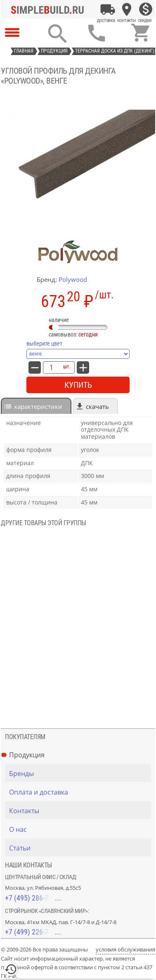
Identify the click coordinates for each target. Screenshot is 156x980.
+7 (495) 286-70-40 (33, 898)
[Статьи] (80, 848)
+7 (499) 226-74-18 (33, 932)
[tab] (36, 406)
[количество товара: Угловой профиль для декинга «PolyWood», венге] (51, 367)
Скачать (97, 406)
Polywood (73, 279)
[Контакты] (127, 10)
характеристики (38, 406)
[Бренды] (80, 773)
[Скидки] (146, 10)
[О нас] (80, 829)
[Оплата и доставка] (108, 10)
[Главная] (50, 10)
